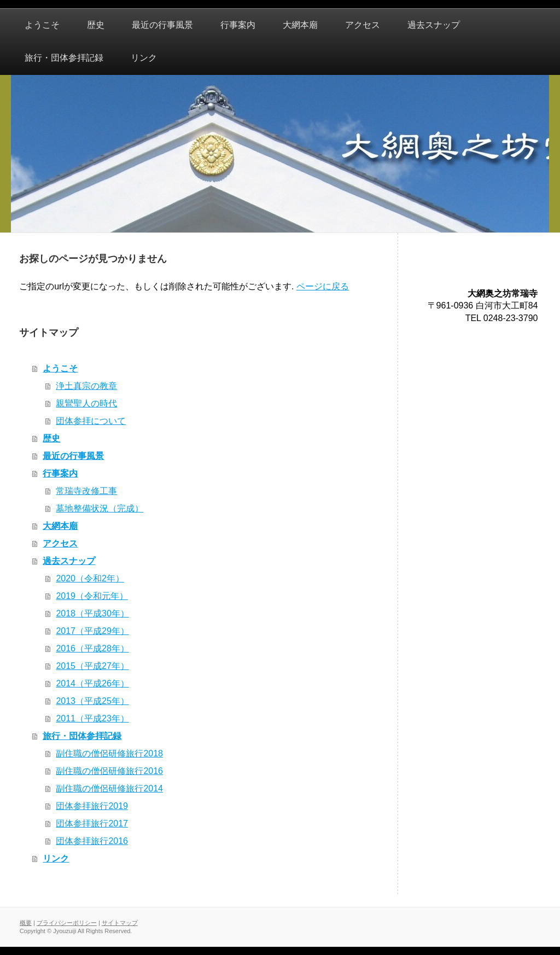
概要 (26, 923)
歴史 (51, 438)
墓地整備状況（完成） (100, 508)
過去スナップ (69, 561)
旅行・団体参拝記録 (82, 736)
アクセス (60, 543)
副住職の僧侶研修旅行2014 (109, 788)
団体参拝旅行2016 (92, 841)
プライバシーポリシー (67, 923)
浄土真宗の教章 (86, 386)
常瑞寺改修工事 (86, 491)
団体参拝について (91, 421)
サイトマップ (120, 923)
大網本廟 (60, 526)
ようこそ (60, 368)
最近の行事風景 (73, 456)
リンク (56, 858)
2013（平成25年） (92, 701)
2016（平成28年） (92, 648)
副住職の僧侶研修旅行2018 (109, 753)
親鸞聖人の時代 (86, 403)
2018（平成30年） (92, 613)
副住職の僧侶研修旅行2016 (109, 771)
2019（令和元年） (92, 596)
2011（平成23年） (92, 718)
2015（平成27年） (92, 666)
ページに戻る (323, 286)
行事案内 (60, 473)
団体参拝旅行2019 (92, 806)
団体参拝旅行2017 (92, 823)
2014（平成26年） (92, 683)
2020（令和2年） (90, 578)
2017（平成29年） (92, 631)
